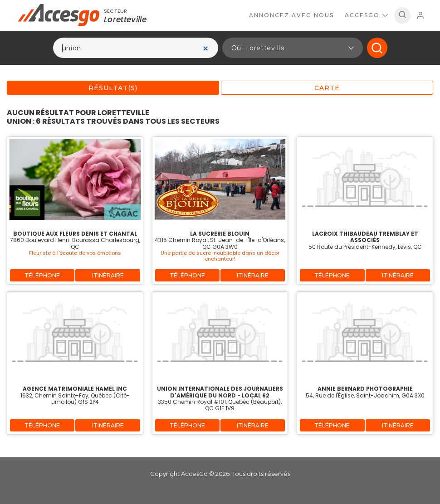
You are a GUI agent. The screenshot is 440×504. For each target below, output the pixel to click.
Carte (327, 88)
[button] (293, 48)
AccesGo (366, 15)
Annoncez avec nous (291, 15)
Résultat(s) (113, 88)
